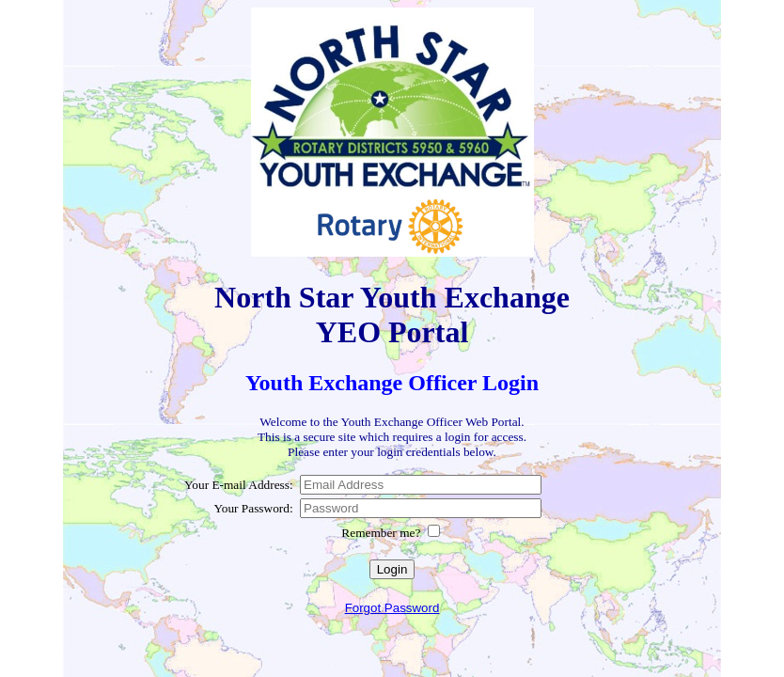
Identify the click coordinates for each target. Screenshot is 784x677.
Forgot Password (392, 608)
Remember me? (382, 533)
